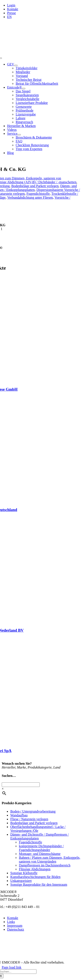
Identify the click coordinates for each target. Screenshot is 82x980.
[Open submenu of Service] (19, 135)
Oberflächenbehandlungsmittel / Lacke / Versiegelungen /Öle (38, 829)
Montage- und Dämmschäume (40, 854)
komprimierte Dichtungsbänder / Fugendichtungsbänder (41, 848)
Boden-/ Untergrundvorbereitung (33, 811)
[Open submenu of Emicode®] (24, 89)
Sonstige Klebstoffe (24, 873)
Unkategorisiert (21, 881)
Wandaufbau (19, 815)
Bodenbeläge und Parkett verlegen (35, 186)
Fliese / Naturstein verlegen (29, 819)
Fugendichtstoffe (38, 194)
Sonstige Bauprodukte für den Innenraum (39, 885)
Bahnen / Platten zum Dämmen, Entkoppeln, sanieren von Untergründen (50, 860)
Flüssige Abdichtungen (35, 869)
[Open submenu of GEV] (16, 65)
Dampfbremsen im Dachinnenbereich (45, 865)
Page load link (12, 967)
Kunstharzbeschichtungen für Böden (35, 877)
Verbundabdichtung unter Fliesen (30, 197)
